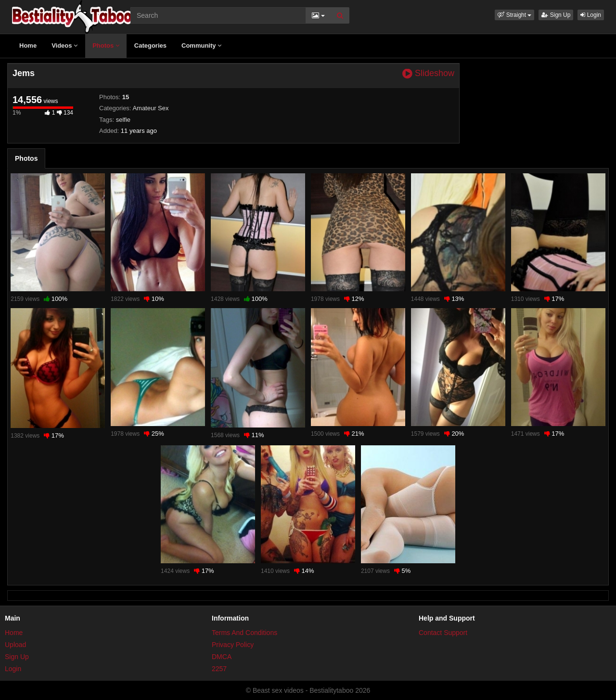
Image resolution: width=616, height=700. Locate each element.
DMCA (222, 657)
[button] (514, 15)
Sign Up (556, 15)
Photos (106, 45)
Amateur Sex (150, 108)
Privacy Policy (233, 645)
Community (201, 45)
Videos (64, 45)
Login (591, 15)
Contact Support (443, 633)
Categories (150, 45)
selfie (123, 120)
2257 (219, 669)
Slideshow (428, 73)
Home (28, 45)
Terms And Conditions (244, 633)
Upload (15, 645)
